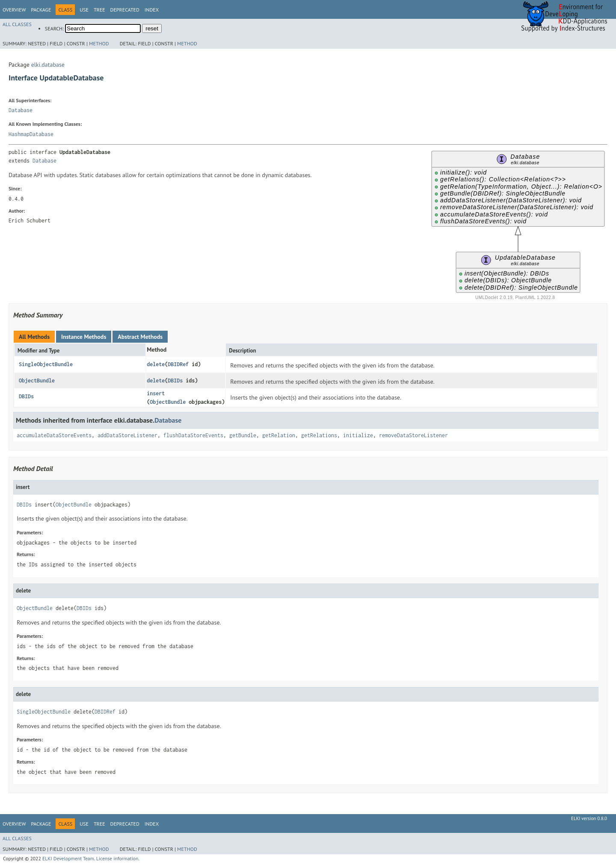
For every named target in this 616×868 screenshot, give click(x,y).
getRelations (319, 435)
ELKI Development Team (68, 858)
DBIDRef (178, 364)
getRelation (279, 435)
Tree (99, 10)
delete (156, 364)
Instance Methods (84, 337)
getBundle (243, 435)
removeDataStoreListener (413, 435)
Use (84, 10)
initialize (358, 435)
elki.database (48, 65)
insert (156, 393)
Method (99, 43)
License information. (118, 858)
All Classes (17, 24)
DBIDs (175, 381)
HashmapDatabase (31, 134)
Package (41, 10)
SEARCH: (54, 28)
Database (21, 110)
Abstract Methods (140, 337)
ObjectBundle (37, 381)
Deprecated (125, 10)
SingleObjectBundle (46, 364)
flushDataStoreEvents (193, 435)
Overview (14, 10)
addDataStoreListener (127, 435)
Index (152, 10)
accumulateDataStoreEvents (54, 435)
